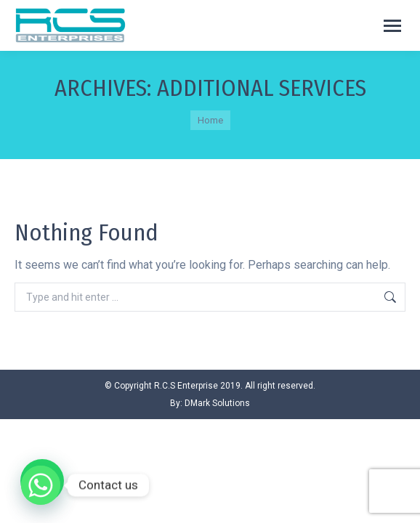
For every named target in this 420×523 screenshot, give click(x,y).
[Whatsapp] (41, 485)
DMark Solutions (217, 403)
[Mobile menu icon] (392, 26)
